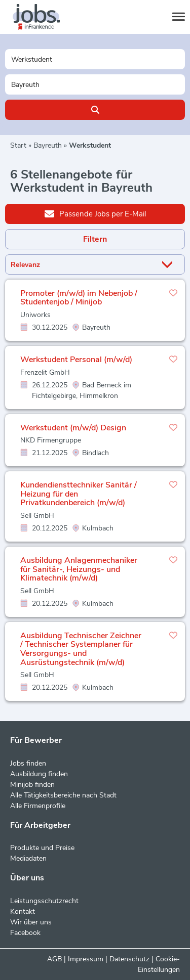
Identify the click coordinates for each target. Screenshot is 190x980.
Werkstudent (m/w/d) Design (73, 428)
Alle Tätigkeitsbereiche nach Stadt (63, 795)
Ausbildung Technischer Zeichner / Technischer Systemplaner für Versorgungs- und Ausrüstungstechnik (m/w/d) (81, 649)
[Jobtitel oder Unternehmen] (95, 59)
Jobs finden (28, 763)
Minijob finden (32, 785)
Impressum (86, 959)
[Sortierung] (82, 265)
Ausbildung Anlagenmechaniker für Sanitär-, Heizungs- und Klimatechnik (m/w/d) (79, 569)
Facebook (25, 933)
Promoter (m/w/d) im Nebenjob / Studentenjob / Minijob (79, 298)
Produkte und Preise (42, 848)
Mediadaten (28, 858)
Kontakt (23, 911)
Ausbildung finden (39, 774)
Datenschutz (129, 959)
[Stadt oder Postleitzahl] (95, 84)
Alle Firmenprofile (38, 806)
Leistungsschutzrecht (44, 901)
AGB (54, 959)
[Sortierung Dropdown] (169, 265)
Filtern (95, 239)
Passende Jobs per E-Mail (95, 213)
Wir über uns (31, 922)
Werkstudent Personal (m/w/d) (76, 360)
